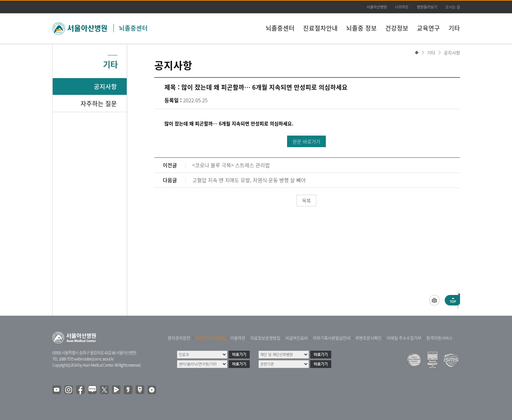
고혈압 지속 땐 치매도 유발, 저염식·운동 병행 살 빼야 (249, 180)
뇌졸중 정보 (361, 28)
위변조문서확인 (368, 338)
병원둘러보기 (427, 7)
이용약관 (238, 338)
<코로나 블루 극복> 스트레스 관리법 (231, 165)
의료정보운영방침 (265, 338)
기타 (454, 28)
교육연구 (428, 28)
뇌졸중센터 (133, 28)
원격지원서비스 (439, 338)
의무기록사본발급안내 (332, 338)
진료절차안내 (320, 28)
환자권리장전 (179, 338)
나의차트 (402, 7)
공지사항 (452, 52)
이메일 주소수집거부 (404, 338)
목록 (306, 200)
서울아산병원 (377, 7)
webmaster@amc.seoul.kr (94, 359)
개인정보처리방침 (210, 338)
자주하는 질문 (99, 103)
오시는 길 (453, 7)
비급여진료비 (297, 338)
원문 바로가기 (306, 141)
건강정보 (397, 28)
